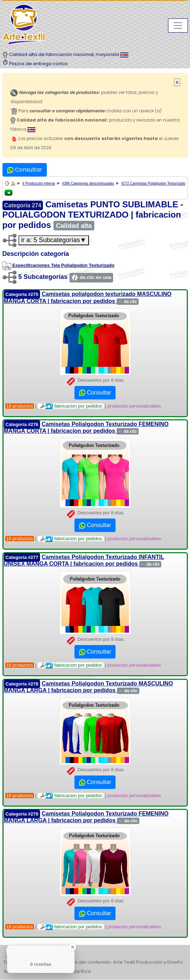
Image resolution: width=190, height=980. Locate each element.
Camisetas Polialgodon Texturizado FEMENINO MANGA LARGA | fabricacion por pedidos (86, 817)
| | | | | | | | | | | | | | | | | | (95, 953)
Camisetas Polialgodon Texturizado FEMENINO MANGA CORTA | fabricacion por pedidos (86, 427)
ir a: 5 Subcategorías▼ (54, 240)
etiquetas (30, 953)
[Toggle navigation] (178, 26)
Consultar (25, 170)
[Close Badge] (73, 947)
